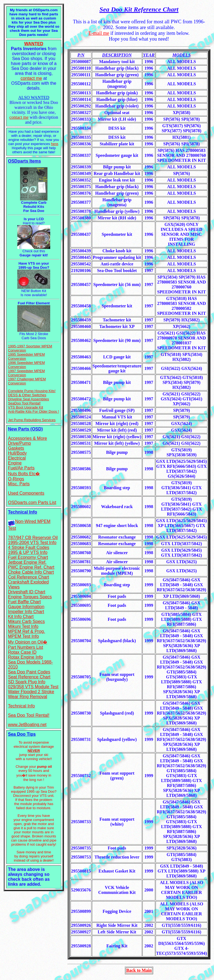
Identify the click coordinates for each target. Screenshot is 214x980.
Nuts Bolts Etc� (24, 474)
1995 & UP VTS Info (28, 552)
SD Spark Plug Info (27, 682)
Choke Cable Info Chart (31, 572)
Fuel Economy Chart (28, 557)
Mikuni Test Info (23, 626)
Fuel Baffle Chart (24, 602)
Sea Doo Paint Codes (29, 672)
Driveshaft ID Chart (27, 592)
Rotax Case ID (22, 652)
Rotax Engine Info (25, 657)
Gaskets (16, 448)
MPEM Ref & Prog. (26, 631)
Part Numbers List (26, 647)
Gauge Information (26, 607)
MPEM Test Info (23, 636)
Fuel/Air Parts (21, 468)
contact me (31, 78)
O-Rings (16, 479)
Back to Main (139, 970)
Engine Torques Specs (30, 597)
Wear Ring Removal (28, 697)
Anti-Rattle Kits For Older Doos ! (33, 411)
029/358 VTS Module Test (33, 687)
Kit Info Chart (21, 617)
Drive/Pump (19, 443)
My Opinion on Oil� (28, 642)
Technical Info (21, 706)
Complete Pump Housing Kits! (32, 391)
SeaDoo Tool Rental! (24, 403)
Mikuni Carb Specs (26, 621)
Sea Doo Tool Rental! (29, 715)
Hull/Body (17, 453)
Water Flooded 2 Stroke (31, 692)
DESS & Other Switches (27, 395)
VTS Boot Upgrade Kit (26, 407)
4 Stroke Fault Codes (29, 547)
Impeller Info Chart (26, 612)
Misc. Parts (19, 484)
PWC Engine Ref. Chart (31, 567)
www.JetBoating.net (27, 725)
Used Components (26, 493)
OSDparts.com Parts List (32, 502)
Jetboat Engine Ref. (27, 562)
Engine (15, 463)
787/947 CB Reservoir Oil (33, 538)
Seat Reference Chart (29, 677)
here (55, 144)
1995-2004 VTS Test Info (32, 543)
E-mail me (99, 33)
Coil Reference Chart (28, 577)
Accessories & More (27, 438)
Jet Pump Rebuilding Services (32, 420)
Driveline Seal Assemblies (29, 399)
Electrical (17, 458)
